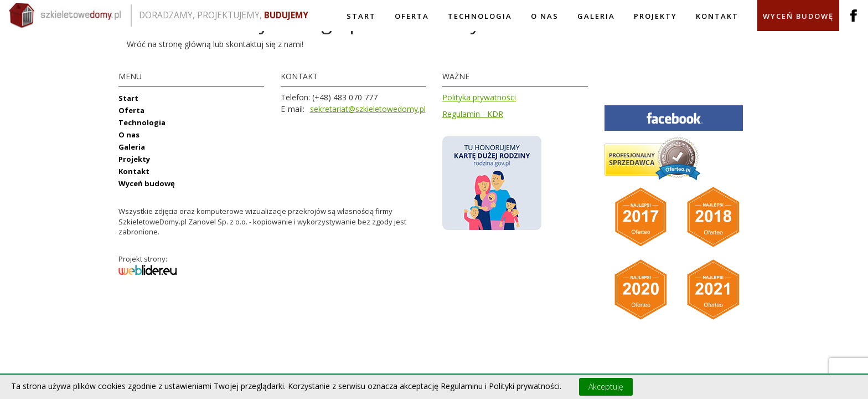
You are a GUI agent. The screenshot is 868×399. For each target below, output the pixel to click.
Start (361, 16)
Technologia (480, 16)
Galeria (596, 16)
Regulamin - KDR (473, 114)
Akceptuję (606, 387)
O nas (545, 16)
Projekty (655, 16)
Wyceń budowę (798, 16)
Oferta (412, 16)
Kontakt (717, 16)
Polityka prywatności (479, 97)
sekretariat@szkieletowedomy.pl (368, 109)
